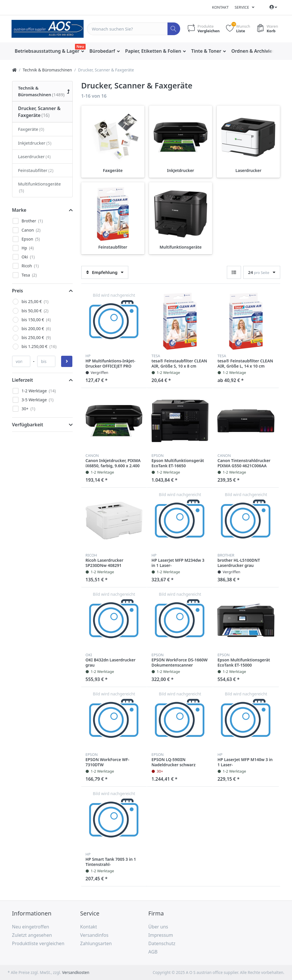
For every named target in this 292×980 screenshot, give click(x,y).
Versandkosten (76, 973)
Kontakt (220, 7)
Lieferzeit (23, 380)
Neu (80, 46)
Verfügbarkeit (28, 425)
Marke (19, 210)
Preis (18, 291)
